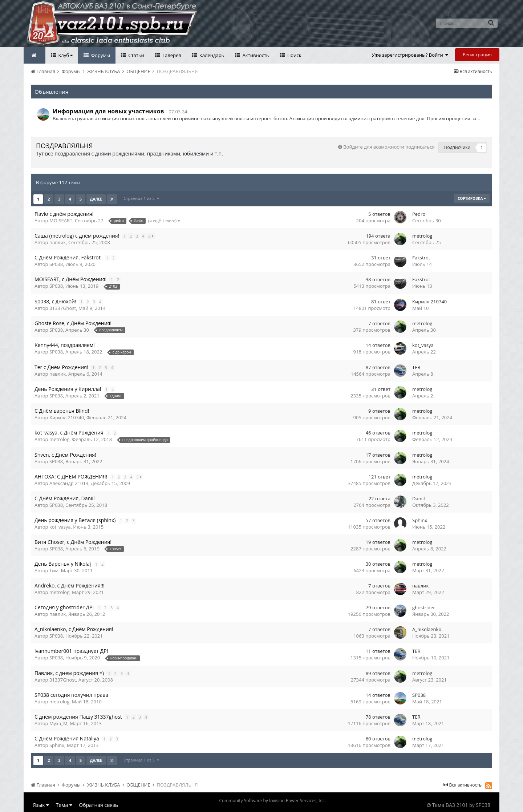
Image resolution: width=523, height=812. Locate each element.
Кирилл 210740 (429, 302)
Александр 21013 (69, 483)
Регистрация (477, 54)
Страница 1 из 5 (141, 198)
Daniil (418, 498)
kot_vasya (423, 345)
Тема (64, 805)
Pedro (419, 214)
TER (416, 367)
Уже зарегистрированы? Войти (410, 55)
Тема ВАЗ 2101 (450, 805)
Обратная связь (98, 805)
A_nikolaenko (427, 629)
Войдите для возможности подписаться (389, 147)
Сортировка (472, 198)
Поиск (294, 55)
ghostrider (424, 607)
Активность (255, 55)
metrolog (422, 236)
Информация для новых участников (108, 111)
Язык (41, 805)
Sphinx (420, 520)
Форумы (100, 55)
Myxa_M (58, 723)
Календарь (211, 55)
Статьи (136, 55)
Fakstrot (421, 258)
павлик (58, 242)
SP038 (56, 264)
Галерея (171, 55)
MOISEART (61, 221)
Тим (54, 570)
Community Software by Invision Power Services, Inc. (272, 801)
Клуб (65, 55)
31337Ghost (63, 308)
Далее (96, 199)
